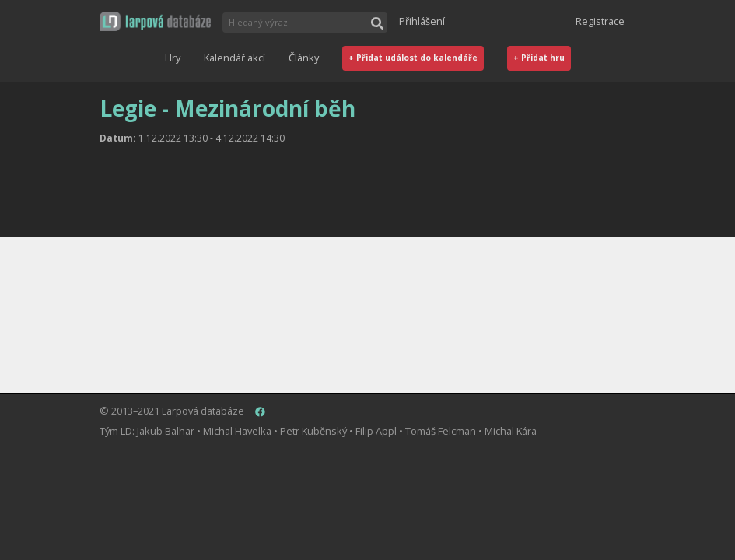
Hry (173, 58)
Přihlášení (422, 21)
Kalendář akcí (234, 58)
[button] (155, 21)
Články (304, 58)
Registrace (600, 21)
